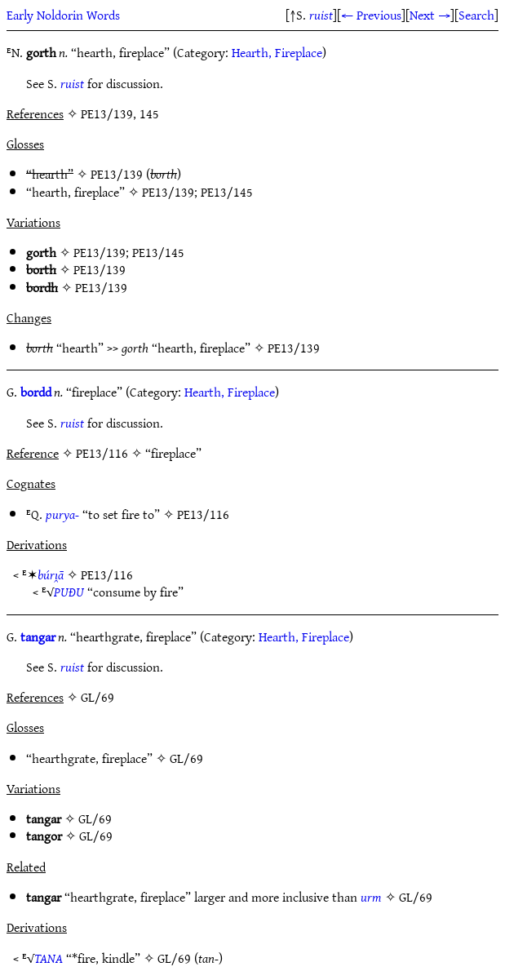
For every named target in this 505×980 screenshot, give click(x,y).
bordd (36, 392)
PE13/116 (203, 514)
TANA (49, 958)
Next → (430, 15)
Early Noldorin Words (63, 15)
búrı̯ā (51, 574)
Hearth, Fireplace (277, 52)
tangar (38, 636)
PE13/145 (227, 192)
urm (371, 897)
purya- (62, 514)
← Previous (371, 15)
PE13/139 (117, 174)
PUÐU (69, 592)
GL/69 (186, 758)
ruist (321, 15)
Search (476, 15)
